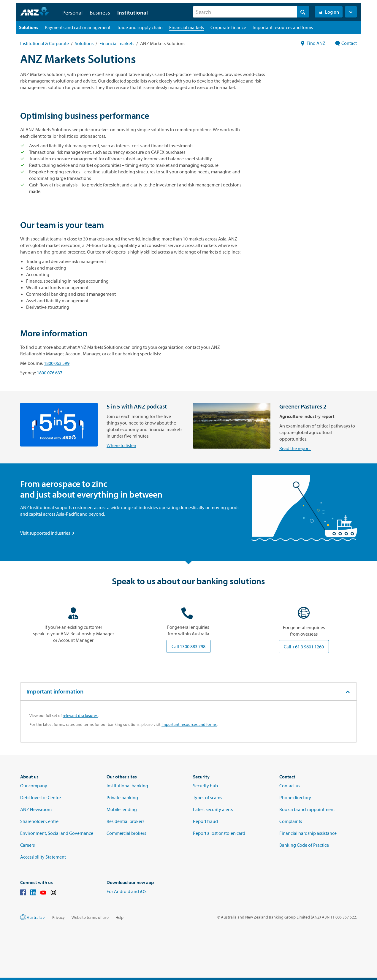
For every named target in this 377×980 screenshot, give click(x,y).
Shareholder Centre (39, 821)
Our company (34, 786)
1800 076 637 (50, 373)
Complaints (291, 821)
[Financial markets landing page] (187, 27)
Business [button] (100, 12)
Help (119, 917)
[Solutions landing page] (29, 27)
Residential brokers (125, 821)
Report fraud (205, 821)
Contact (346, 43)
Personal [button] (72, 12)
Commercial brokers (126, 833)
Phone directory (295, 797)
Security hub (205, 786)
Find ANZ (313, 43)
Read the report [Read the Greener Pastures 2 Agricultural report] (209, 448)
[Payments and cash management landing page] (78, 27)
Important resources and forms (189, 724)
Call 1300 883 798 (188, 646)
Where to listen (35, 445)
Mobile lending (122, 809)
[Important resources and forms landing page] (283, 27)
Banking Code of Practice (304, 845)
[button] (351, 12)
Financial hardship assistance (308, 833)
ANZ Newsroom (36, 809)
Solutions (84, 43)
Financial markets (117, 43)
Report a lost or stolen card (219, 833)
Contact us (290, 786)
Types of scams (207, 797)
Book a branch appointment (307, 809)
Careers (27, 845)
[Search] (251, 12)
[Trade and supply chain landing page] (140, 27)
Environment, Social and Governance (57, 833)
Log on (329, 12)
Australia (36, 917)
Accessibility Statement (43, 857)
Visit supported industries (48, 533)
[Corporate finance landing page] (228, 27)
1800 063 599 (57, 363)
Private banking (122, 797)
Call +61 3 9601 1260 (304, 647)
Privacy (58, 917)
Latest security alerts (213, 809)
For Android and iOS (127, 891)
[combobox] (251, 12)
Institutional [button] (133, 12)
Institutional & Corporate (45, 43)
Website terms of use (90, 917)
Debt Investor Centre (41, 797)
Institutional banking (127, 786)
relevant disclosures (80, 715)
